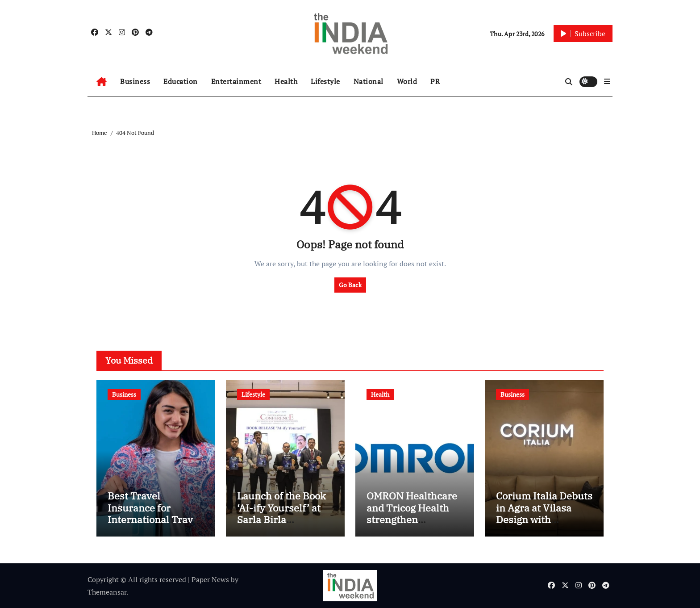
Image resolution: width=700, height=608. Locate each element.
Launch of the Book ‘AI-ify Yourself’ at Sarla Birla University (281, 513)
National (369, 81)
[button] (607, 81)
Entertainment (236, 81)
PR (435, 81)
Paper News (210, 579)
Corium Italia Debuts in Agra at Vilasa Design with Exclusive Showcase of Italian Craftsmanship (544, 525)
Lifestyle (325, 81)
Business (135, 81)
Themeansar (107, 592)
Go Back (350, 285)
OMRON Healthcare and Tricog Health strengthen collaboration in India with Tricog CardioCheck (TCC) (412, 525)
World (407, 81)
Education (181, 81)
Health (286, 81)
